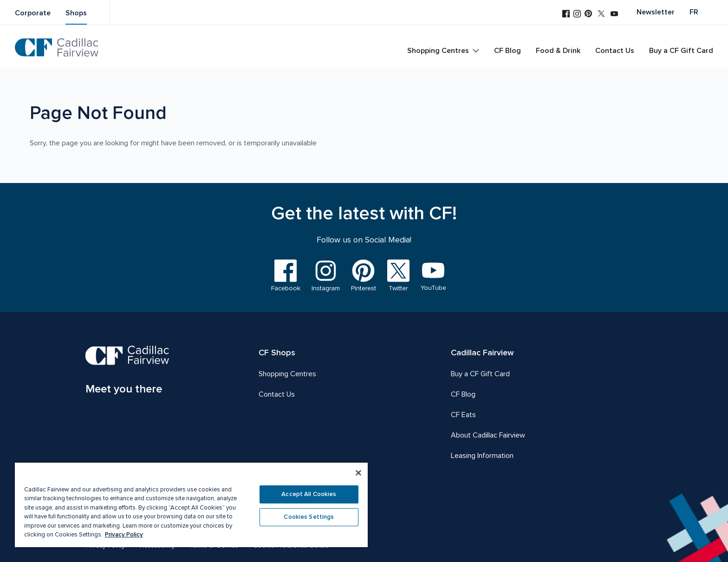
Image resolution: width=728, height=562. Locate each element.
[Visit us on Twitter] (601, 14)
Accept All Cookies (309, 494)
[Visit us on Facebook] (566, 15)
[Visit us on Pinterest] (588, 14)
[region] (191, 504)
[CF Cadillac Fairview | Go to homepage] (57, 47)
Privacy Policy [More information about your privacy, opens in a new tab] (124, 535)
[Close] (358, 473)
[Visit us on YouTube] (614, 15)
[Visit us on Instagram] (577, 15)
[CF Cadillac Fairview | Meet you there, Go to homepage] (127, 372)
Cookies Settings (309, 517)
